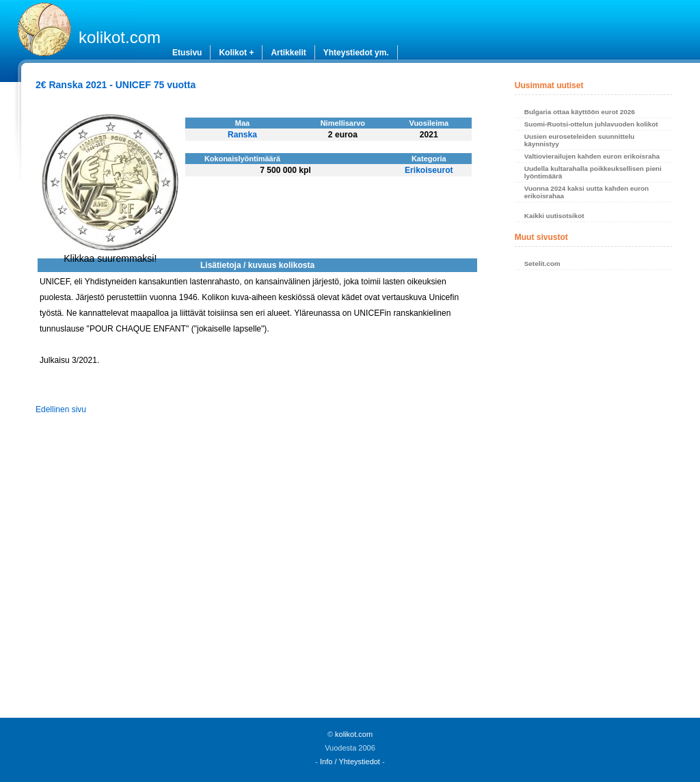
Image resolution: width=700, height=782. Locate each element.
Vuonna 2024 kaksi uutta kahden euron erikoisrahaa (587, 192)
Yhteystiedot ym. (356, 53)
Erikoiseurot (429, 170)
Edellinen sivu (61, 409)
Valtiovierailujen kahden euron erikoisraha (592, 156)
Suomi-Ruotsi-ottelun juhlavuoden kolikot (591, 124)
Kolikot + (236, 53)
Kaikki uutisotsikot (554, 216)
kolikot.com (120, 37)
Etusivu (187, 53)
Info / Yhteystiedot (350, 761)
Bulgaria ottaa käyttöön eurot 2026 (580, 112)
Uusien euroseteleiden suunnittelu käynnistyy (579, 140)
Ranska (242, 135)
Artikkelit (288, 53)
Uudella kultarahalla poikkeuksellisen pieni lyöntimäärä (593, 172)
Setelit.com (542, 264)
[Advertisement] (593, 498)
